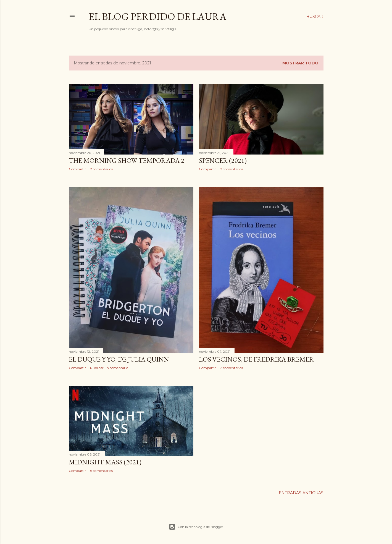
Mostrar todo (300, 63)
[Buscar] (315, 17)
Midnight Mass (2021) (105, 462)
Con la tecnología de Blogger (196, 527)
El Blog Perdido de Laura (158, 16)
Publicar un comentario (109, 368)
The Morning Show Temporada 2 (127, 160)
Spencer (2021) (223, 160)
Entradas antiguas (301, 493)
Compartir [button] (77, 169)
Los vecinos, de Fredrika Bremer (256, 359)
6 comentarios (101, 471)
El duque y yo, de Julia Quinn (119, 359)
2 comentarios (101, 169)
